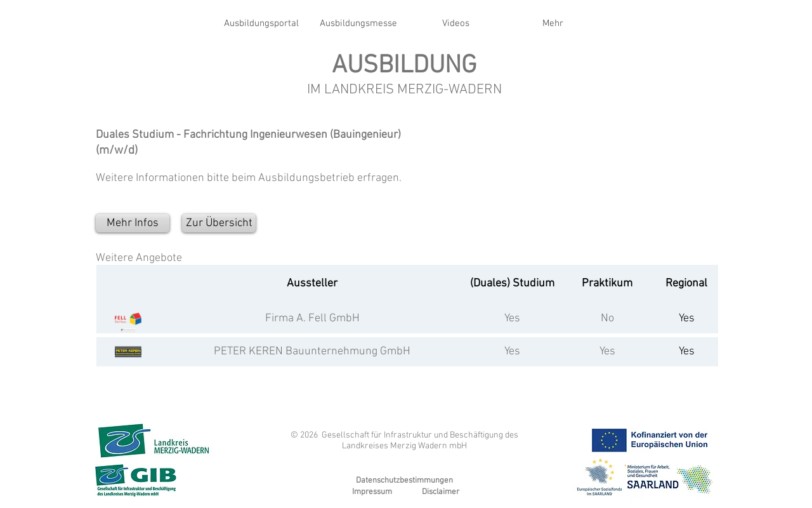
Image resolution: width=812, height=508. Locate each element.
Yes (512, 318)
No (607, 318)
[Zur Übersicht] (219, 223)
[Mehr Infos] (133, 223)
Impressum (372, 492)
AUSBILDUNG (404, 66)
